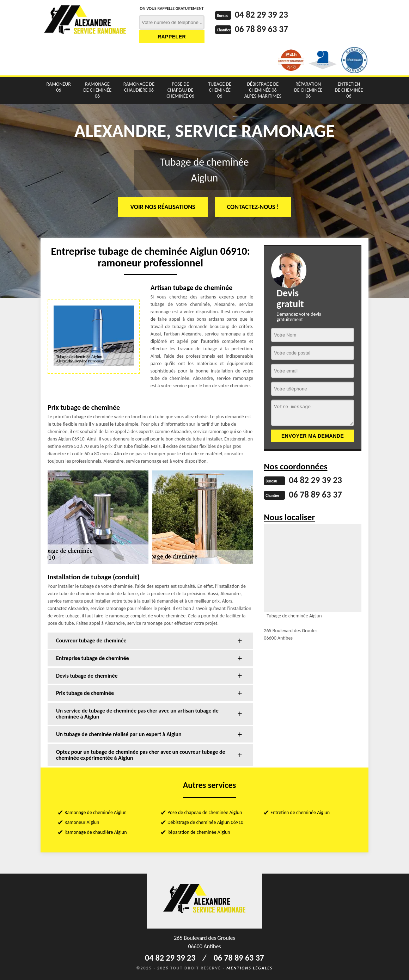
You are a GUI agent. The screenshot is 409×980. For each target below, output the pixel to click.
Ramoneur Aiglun (82, 822)
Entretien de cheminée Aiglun (300, 812)
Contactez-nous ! (253, 207)
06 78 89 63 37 (263, 29)
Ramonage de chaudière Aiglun (96, 832)
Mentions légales (250, 968)
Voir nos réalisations (163, 207)
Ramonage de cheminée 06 (97, 90)
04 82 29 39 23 (263, 14)
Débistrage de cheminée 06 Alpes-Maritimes (263, 90)
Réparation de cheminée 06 (308, 90)
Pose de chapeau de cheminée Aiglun (205, 812)
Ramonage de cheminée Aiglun (96, 812)
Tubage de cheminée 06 (220, 90)
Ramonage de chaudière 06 (139, 87)
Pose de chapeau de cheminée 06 (180, 90)
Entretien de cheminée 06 (349, 90)
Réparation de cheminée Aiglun (199, 832)
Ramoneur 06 (59, 87)
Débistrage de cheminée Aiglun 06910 (205, 822)
